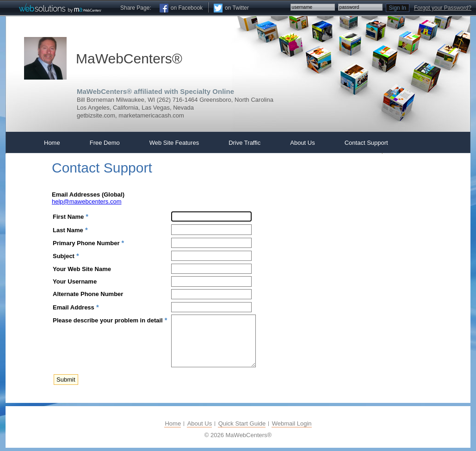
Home (173, 423)
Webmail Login (292, 423)
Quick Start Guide (242, 423)
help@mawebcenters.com (87, 201)
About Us (200, 423)
